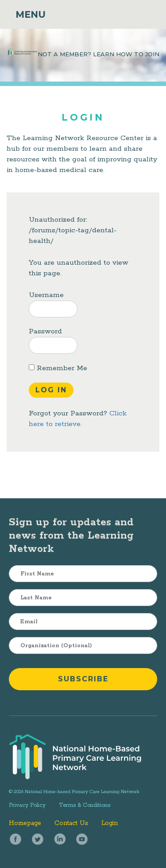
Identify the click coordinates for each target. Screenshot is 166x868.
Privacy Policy (27, 805)
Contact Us (71, 823)
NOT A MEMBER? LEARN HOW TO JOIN (98, 54)
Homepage (25, 823)
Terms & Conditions (85, 805)
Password (45, 331)
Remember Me (58, 368)
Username (46, 295)
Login (110, 823)
